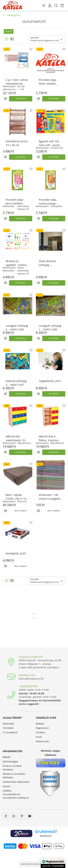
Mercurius (22, 501)
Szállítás (7, 791)
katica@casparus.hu (31, 679)
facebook (6, 816)
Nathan (21, 268)
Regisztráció (42, 728)
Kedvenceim (43, 741)
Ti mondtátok (10, 732)
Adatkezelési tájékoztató (16, 782)
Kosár (39, 737)
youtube (30, 816)
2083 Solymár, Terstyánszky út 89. (40, 660)
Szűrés (9, 31)
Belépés (40, 724)
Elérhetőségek (11, 762)
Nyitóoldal (8, 724)
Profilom (41, 732)
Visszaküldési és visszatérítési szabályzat (16, 796)
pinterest (22, 816)
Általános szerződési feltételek (14, 776)
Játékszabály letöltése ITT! (23, 208)
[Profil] (50, 5)
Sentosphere (56, 206)
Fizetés (7, 786)
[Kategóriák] (44, 5)
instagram (14, 816)
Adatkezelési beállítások (34, 864)
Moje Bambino (24, 443)
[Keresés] (56, 5)
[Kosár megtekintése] (62, 5)
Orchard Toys (57, 148)
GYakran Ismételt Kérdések (12, 768)
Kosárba (21, 98)
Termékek (8, 728)
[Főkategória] (11, 15)
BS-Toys (21, 86)
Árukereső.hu (46, 836)
